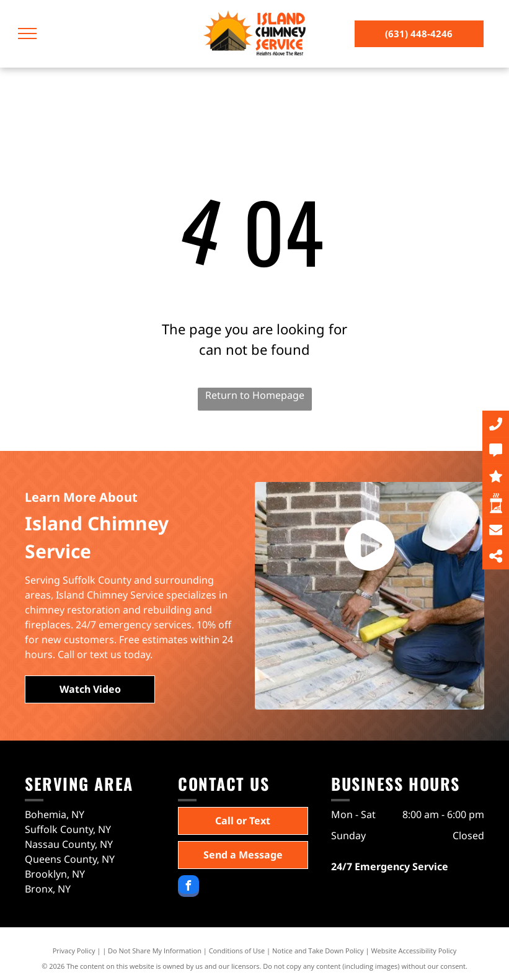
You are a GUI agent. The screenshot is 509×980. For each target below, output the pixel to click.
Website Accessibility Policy (414, 951)
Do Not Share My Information (155, 951)
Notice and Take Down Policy (318, 951)
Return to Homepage (255, 395)
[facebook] (188, 888)
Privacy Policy (74, 951)
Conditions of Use (237, 951)
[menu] (27, 33)
